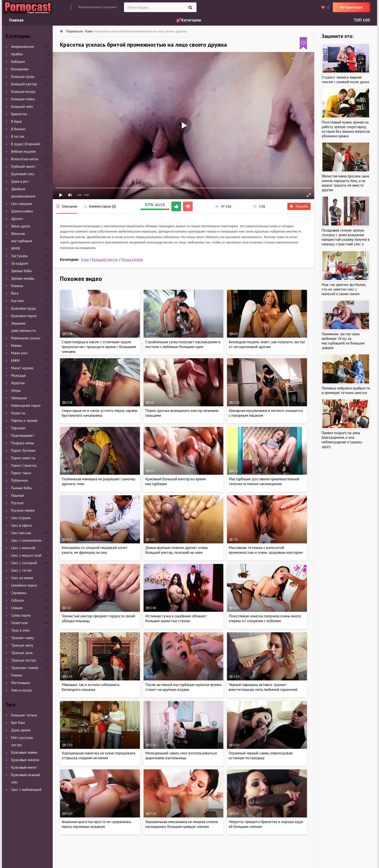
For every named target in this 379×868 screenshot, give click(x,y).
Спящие (17, 608)
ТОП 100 (362, 20)
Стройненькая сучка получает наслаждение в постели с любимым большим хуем (183, 344)
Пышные (18, 495)
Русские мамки (23, 510)
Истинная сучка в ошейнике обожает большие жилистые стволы (176, 618)
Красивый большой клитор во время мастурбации (175, 481)
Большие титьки (24, 715)
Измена (17, 286)
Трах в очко (20, 630)
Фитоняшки (21, 683)
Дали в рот (20, 181)
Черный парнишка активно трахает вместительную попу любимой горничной (263, 687)
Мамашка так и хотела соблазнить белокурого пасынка (91, 687)
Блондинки (20, 69)
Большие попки (23, 99)
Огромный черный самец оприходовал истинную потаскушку (261, 755)
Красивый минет (24, 767)
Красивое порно (24, 316)
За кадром (20, 263)
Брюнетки (19, 114)
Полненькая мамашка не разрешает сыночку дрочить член (98, 481)
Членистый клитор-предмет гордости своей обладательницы (98, 618)
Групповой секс (23, 174)
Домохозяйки (22, 211)
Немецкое (19, 398)
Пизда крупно (132, 259)
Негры (16, 390)
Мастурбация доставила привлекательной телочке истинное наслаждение (264, 481)
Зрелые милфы (23, 278)
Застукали (19, 256)
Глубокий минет (23, 166)
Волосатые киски (25, 159)
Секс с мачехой (23, 548)
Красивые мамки (24, 752)
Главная (16, 20)
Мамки (16, 346)
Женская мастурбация (22, 237)
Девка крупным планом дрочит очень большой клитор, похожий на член (177, 550)
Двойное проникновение (23, 193)
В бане (16, 121)
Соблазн (18, 600)
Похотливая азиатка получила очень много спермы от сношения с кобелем (265, 618)
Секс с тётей (21, 570)
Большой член (22, 106)
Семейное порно (24, 585)
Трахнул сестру (24, 660)
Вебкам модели (23, 151)
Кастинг (18, 301)
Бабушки (18, 62)
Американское (23, 47)
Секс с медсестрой (26, 555)
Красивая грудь (24, 308)
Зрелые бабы (21, 271)
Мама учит (20, 353)
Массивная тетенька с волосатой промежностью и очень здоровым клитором (266, 550)
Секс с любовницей (26, 790)
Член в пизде (22, 690)
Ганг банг (18, 723)
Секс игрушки (22, 204)
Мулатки (18, 383)
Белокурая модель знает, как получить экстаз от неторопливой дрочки (267, 344)
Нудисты (18, 413)
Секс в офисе (22, 525)
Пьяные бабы (21, 488)
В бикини (18, 129)
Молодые (18, 376)
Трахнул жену (22, 645)
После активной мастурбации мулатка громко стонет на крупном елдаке (183, 687)
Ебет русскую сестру (22, 741)
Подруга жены (22, 443)
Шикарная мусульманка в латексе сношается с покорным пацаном (266, 413)
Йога (15, 293)
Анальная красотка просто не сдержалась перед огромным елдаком (96, 824)
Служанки (19, 593)
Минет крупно (22, 368)
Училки (17, 675)
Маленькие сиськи (26, 338)
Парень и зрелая (24, 420)
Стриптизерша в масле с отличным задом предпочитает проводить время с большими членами (99, 347)
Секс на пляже (22, 578)
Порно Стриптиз (24, 465)
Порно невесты (23, 458)
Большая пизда (23, 91)
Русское (17, 503)
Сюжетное (19, 623)
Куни (85, 259)
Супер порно (21, 615)
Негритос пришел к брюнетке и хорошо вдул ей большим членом (266, 824)
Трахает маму (22, 638)
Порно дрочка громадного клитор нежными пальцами (182, 413)
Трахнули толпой (25, 668)
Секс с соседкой (24, 563)
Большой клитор (105, 259)
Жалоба (299, 206)
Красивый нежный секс (26, 778)
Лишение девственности (23, 327)
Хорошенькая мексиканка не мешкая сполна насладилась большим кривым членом (182, 824)
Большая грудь (23, 77)
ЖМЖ (16, 248)
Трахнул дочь (22, 653)
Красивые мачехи (25, 760)
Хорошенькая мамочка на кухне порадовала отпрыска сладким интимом (98, 755)
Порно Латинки (23, 450)
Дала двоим (21, 730)
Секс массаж (21, 533)
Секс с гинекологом (26, 540)
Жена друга (21, 226)
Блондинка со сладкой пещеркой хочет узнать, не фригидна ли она (95, 550)
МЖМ (15, 361)
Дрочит (17, 219)
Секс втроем (21, 518)
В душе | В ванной (25, 144)
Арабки (17, 54)
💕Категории (189, 20)
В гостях (18, 136)
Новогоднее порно (26, 405)
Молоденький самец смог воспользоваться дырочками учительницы (181, 755)
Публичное (20, 480)
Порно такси (21, 473)
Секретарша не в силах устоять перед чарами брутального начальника (100, 413)
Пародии (18, 428)
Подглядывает (23, 435)
